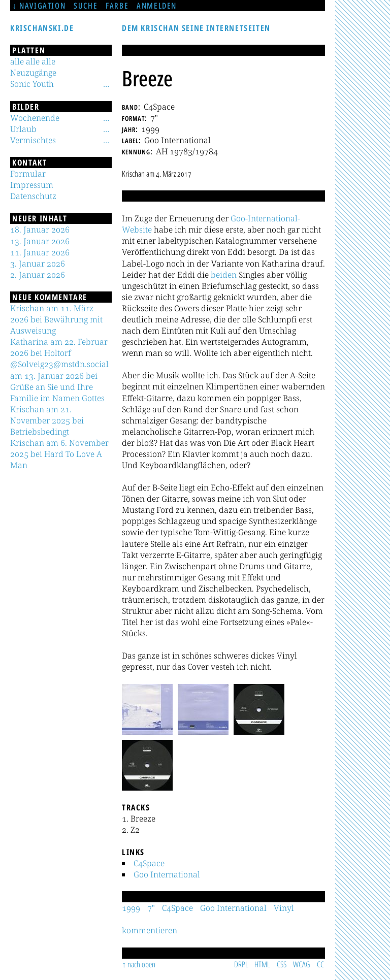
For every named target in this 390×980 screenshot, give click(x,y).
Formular (28, 174)
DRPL (241, 964)
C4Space (149, 863)
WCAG (302, 964)
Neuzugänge (33, 73)
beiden (224, 275)
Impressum (32, 185)
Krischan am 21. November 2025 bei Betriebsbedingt (47, 420)
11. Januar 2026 (40, 252)
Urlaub (23, 129)
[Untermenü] (106, 84)
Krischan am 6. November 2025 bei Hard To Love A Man (59, 454)
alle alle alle (33, 61)
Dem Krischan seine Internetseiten (196, 28)
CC (320, 964)
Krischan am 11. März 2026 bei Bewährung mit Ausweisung (56, 319)
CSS (282, 964)
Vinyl (284, 908)
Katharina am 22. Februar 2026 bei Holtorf (59, 347)
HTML (262, 964)
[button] (147, 709)
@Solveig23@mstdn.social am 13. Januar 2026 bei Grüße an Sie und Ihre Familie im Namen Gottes (59, 381)
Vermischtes (33, 140)
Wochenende (35, 118)
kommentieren (150, 930)
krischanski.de (42, 28)
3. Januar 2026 (38, 264)
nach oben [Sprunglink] (141, 964)
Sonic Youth (32, 84)
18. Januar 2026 (40, 230)
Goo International (167, 874)
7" (151, 908)
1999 (131, 908)
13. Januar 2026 (40, 241)
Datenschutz (33, 196)
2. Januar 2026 (38, 275)
